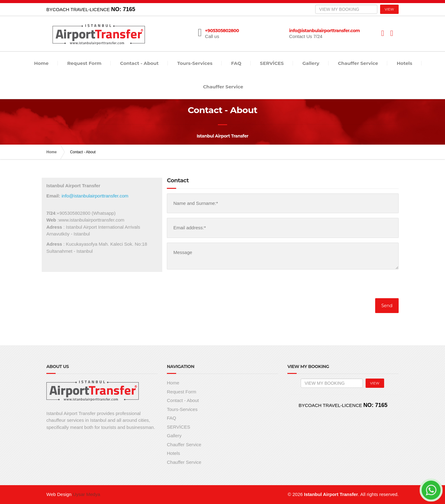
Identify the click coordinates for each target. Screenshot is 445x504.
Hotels (405, 63)
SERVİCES (272, 63)
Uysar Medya (87, 494)
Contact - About (140, 63)
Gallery (311, 63)
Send (387, 306)
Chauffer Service (358, 63)
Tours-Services (195, 63)
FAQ (236, 63)
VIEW (389, 9)
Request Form (85, 63)
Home (41, 63)
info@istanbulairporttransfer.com (95, 196)
